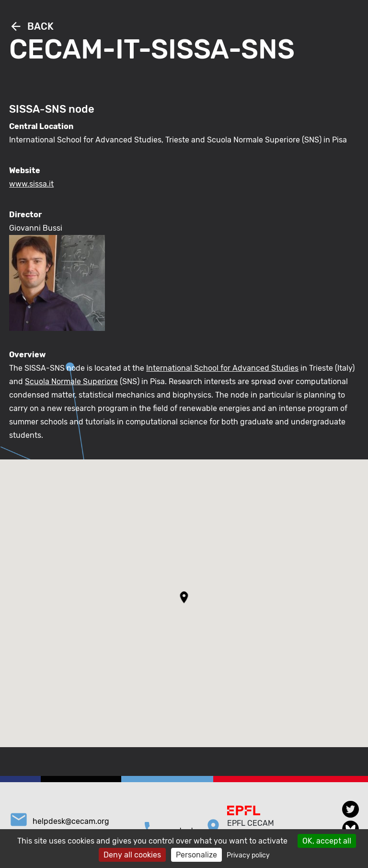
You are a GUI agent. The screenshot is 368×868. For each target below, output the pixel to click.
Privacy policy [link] (248, 855)
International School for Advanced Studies (222, 368)
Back (31, 26)
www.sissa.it (31, 184)
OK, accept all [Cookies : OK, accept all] (327, 841)
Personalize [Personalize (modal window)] (196, 855)
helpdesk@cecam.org (71, 821)
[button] (184, 597)
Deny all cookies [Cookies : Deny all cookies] (132, 855)
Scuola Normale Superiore (71, 381)
